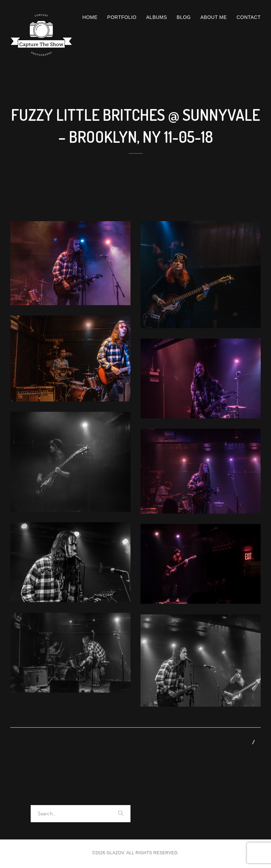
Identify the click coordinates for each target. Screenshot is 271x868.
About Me (214, 17)
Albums (157, 17)
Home (90, 17)
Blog (184, 17)
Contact (249, 17)
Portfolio (122, 17)
